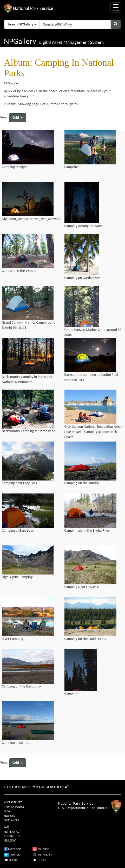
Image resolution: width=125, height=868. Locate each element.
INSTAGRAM (42, 855)
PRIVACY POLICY (14, 807)
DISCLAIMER (12, 820)
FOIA (7, 811)
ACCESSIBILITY (13, 802)
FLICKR (10, 860)
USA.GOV (10, 840)
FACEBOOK (12, 849)
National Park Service (76, 804)
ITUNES (39, 860)
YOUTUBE (41, 849)
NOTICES (9, 816)
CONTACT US (12, 836)
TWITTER (12, 855)
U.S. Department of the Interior (83, 808)
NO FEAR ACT (12, 832)
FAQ (6, 827)
